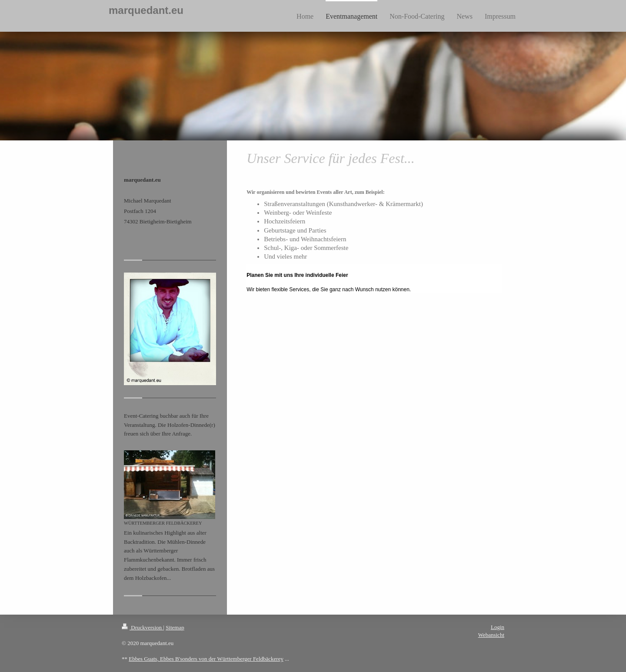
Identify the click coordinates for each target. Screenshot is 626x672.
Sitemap (175, 627)
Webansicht (491, 635)
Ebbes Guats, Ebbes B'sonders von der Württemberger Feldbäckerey (206, 659)
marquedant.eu (146, 10)
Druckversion (142, 627)
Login (498, 627)
